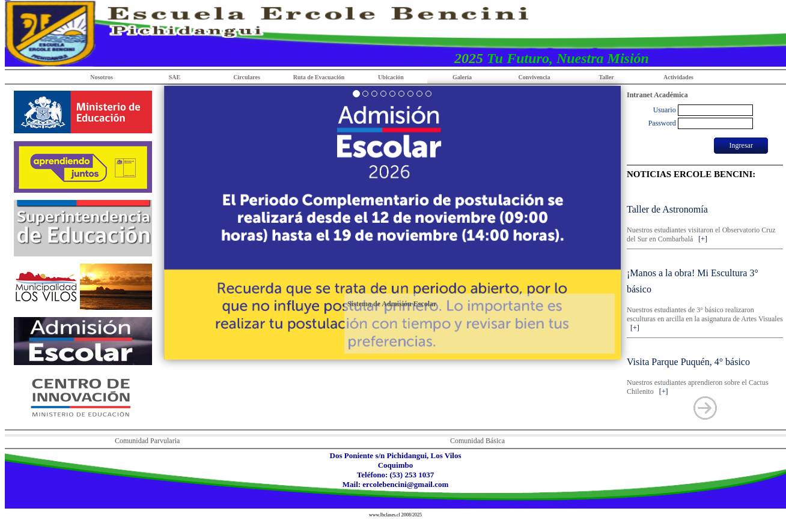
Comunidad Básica (477, 441)
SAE (175, 77)
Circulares (247, 77)
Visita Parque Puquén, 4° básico (688, 362)
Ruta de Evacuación (319, 77)
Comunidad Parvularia (147, 441)
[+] (701, 239)
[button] (138, 223)
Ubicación (391, 77)
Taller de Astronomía (667, 209)
